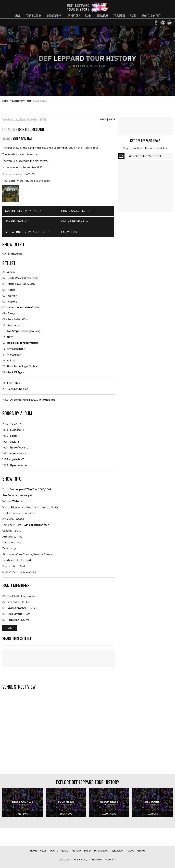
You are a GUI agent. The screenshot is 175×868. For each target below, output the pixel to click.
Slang (11, 313)
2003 (29, 101)
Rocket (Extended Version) (23, 343)
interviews (102, 16)
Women (12, 296)
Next (112, 119)
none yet (27, 495)
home (5, 101)
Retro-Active (17, 448)
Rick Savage (15, 614)
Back (10, 628)
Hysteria (12, 302)
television (119, 16)
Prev (103, 119)
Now (10, 337)
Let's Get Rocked (18, 389)
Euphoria (15, 430)
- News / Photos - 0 (27, 232)
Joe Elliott (13, 596)
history (76, 851)
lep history (73, 16)
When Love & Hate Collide (23, 308)
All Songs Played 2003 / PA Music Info (33, 400)
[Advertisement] (146, 104)
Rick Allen (13, 620)
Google (20, 519)
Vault (13, 442)
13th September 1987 (36, 525)
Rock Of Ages (15, 372)
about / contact (151, 16)
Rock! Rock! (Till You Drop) (23, 278)
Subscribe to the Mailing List (144, 156)
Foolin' (12, 290)
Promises (13, 325)
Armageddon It (16, 349)
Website (17, 501)
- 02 (17, 222)
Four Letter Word (18, 319)
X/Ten (14, 424)
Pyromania (17, 465)
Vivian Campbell (17, 608)
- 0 (74, 222)
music (64, 851)
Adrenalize (16, 454)
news (17, 16)
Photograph (14, 355)
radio (133, 16)
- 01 (76, 211)
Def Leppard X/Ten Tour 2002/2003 (30, 490)
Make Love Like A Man (21, 284)
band (88, 16)
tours (54, 851)
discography (54, 16)
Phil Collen (14, 602)
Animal (11, 361)
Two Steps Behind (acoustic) (23, 331)
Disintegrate (15, 254)
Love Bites (13, 383)
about (141, 851)
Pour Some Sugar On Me (22, 366)
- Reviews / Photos (24, 211)
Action (11, 272)
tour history (33, 16)
